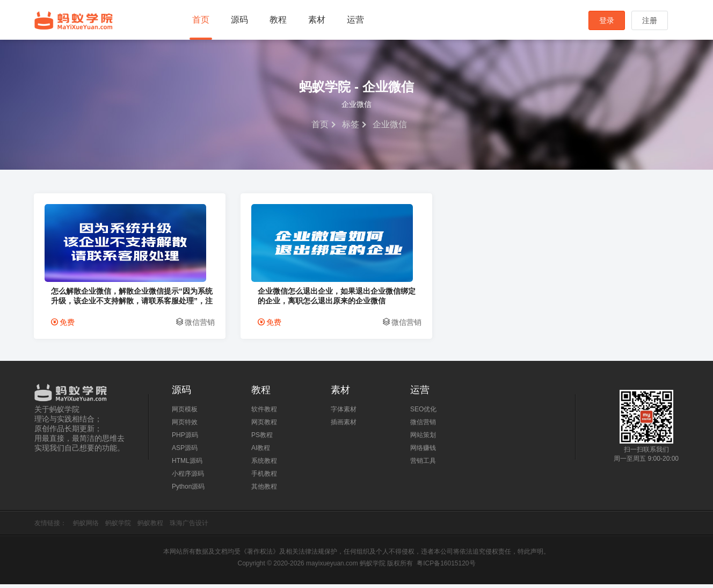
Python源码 (188, 490)
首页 (201, 20)
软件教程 (264, 413)
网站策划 (423, 439)
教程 (278, 20)
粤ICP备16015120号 (446, 567)
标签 (351, 124)
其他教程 (264, 490)
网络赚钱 (423, 452)
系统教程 (264, 464)
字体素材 (344, 413)
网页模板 (185, 413)
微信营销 (158, 326)
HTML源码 (187, 464)
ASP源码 (185, 452)
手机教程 (264, 477)
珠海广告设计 (189, 527)
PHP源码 (185, 439)
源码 (239, 20)
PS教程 (262, 439)
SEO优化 (423, 413)
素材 (317, 20)
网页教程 (264, 426)
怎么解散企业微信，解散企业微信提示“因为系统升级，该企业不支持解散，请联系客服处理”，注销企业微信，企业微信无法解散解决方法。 (105, 299)
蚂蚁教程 (150, 527)
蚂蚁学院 (74, 20)
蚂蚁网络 (86, 527)
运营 (355, 20)
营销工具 (423, 464)
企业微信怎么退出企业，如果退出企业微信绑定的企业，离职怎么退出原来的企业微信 (271, 299)
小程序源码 (188, 477)
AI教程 (261, 452)
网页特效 (185, 426)
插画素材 (344, 426)
